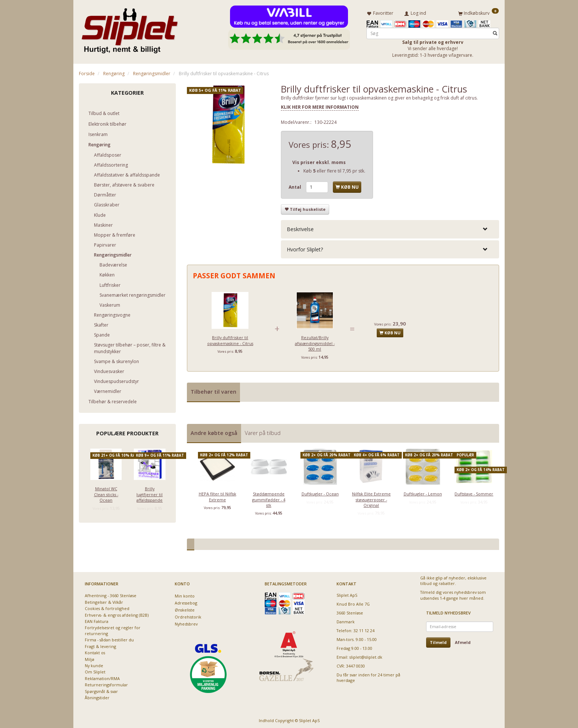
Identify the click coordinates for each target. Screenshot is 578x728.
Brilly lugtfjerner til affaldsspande (149, 493)
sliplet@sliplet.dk (366, 656)
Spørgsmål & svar (101, 690)
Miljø (90, 658)
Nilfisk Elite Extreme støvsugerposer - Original (371, 498)
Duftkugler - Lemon (423, 492)
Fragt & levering (100, 645)
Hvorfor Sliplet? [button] (305, 248)
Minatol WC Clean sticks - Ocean (106, 493)
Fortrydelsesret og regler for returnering (113, 629)
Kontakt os (95, 651)
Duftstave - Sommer (474, 492)
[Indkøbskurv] (478, 12)
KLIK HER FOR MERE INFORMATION (320, 106)
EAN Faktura (97, 620)
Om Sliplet (95, 670)
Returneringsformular (106, 683)
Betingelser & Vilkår (104, 601)
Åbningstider (97, 696)
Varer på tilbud (263, 431)
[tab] (390, 228)
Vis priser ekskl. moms (319, 161)
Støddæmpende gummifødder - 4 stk (269, 498)
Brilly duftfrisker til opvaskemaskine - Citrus (230, 339)
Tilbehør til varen (213, 390)
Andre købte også (214, 431)
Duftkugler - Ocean (320, 492)
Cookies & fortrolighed (107, 607)
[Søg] (495, 32)
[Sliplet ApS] (130, 28)
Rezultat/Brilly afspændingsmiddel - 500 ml (315, 342)
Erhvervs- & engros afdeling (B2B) (117, 614)
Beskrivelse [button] (300, 228)
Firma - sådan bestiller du (109, 638)
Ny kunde (94, 664)
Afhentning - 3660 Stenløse (111, 594)
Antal (295, 186)
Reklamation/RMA (102, 677)
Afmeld (463, 641)
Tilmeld (438, 641)
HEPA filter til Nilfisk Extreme (217, 495)
